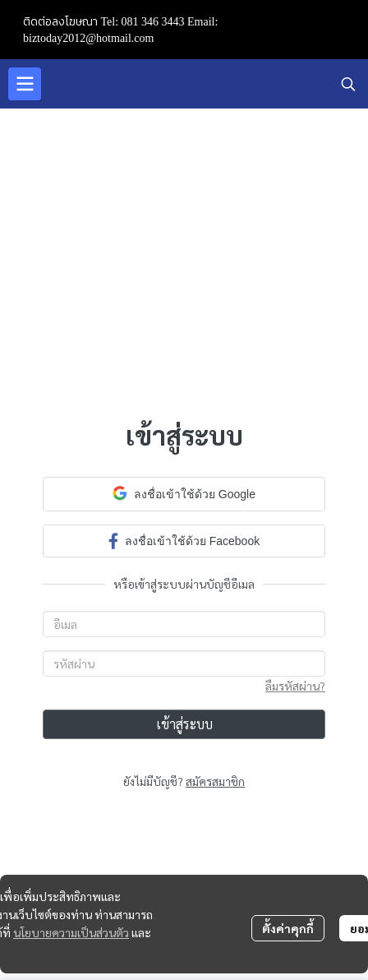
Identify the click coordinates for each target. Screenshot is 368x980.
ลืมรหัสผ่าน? (295, 686)
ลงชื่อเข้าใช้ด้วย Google (184, 493)
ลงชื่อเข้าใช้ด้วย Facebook (184, 541)
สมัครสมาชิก (215, 781)
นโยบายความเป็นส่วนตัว (71, 932)
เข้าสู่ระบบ (184, 724)
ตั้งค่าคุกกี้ (288, 928)
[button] (348, 84)
